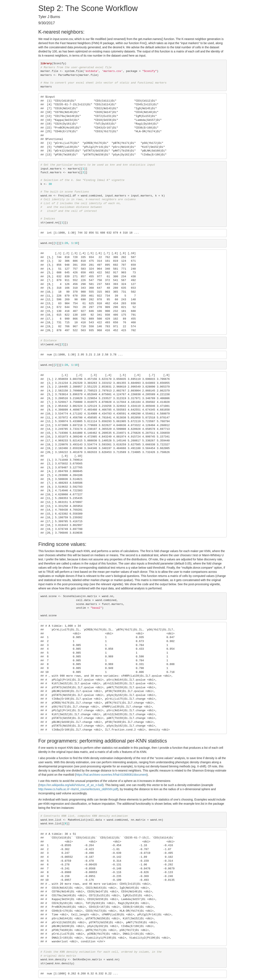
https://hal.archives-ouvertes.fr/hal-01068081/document (111, 775)
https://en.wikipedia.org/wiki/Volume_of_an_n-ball (71, 785)
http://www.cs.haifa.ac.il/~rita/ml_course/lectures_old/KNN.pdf (78, 789)
